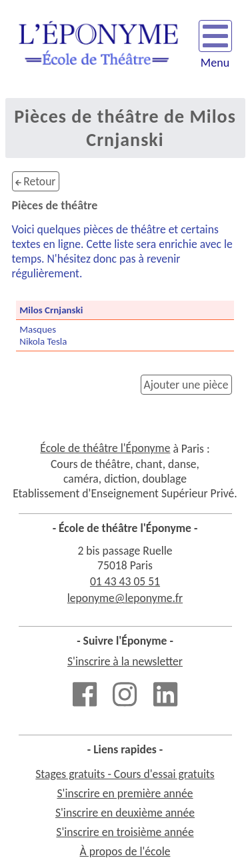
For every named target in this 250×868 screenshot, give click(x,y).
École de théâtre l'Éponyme (105, 448)
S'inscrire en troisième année (125, 832)
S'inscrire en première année (125, 793)
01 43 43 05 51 (125, 581)
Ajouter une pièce (186, 385)
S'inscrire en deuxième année (125, 813)
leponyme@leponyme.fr (125, 598)
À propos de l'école (125, 851)
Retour (36, 181)
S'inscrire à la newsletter (125, 661)
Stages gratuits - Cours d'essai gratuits (125, 774)
